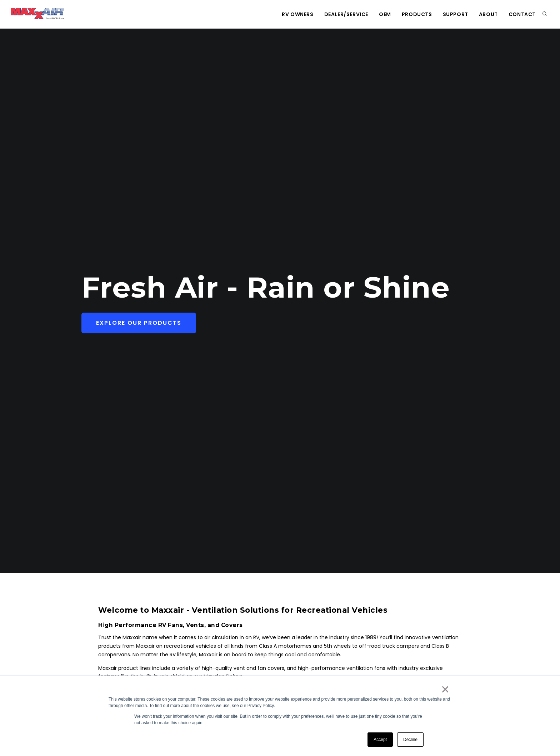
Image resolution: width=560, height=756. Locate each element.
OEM (385, 14)
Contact (522, 14)
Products (417, 14)
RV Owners (297, 14)
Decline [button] (410, 740)
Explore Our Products (139, 323)
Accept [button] (380, 740)
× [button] (445, 689)
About (488, 14)
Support (456, 14)
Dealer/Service (346, 14)
